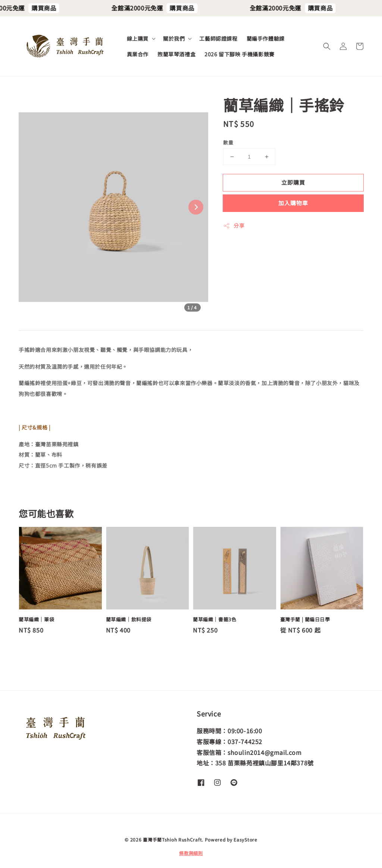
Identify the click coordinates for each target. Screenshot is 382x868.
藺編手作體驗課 (266, 38)
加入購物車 (293, 203)
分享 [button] (234, 225)
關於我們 (174, 38)
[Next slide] (196, 207)
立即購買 (293, 182)
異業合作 (138, 54)
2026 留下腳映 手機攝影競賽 (239, 54)
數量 (228, 142)
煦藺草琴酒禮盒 (176, 54)
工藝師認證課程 (218, 38)
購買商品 (51, 8)
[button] (327, 46)
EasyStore (245, 839)
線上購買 (138, 38)
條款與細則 (191, 853)
